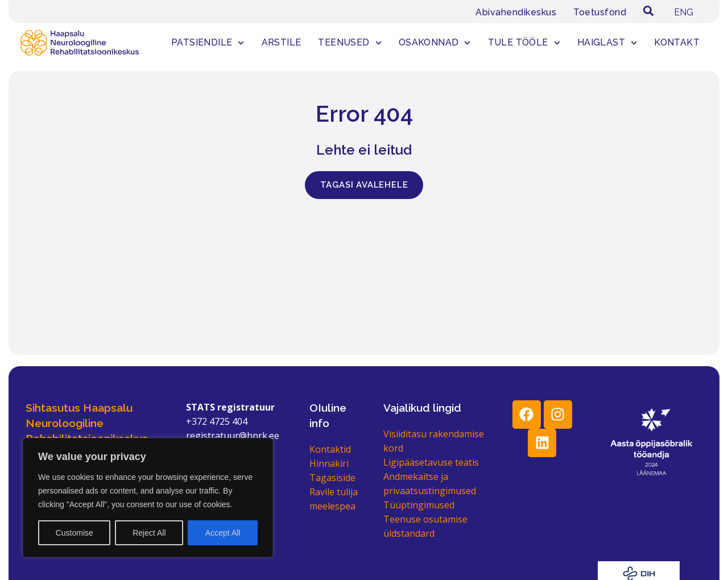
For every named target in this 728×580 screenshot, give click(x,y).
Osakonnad (435, 43)
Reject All (149, 533)
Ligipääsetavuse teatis (431, 462)
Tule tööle (524, 43)
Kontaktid (330, 449)
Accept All (223, 533)
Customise (75, 533)
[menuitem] (684, 13)
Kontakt (677, 42)
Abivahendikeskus (516, 12)
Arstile (282, 42)
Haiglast (607, 43)
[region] (148, 498)
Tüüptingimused (419, 505)
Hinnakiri (329, 463)
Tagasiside (332, 478)
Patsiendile (208, 43)
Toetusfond (600, 12)
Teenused (349, 43)
